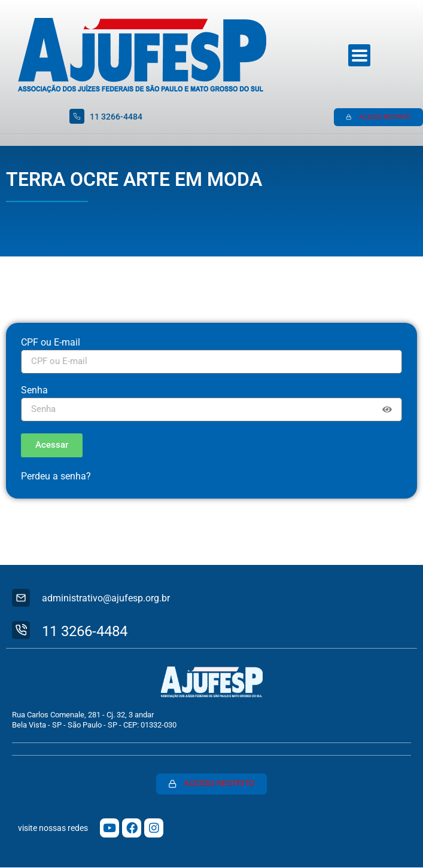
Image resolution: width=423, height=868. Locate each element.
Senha (34, 391)
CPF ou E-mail (51, 343)
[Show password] (387, 409)
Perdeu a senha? (56, 476)
